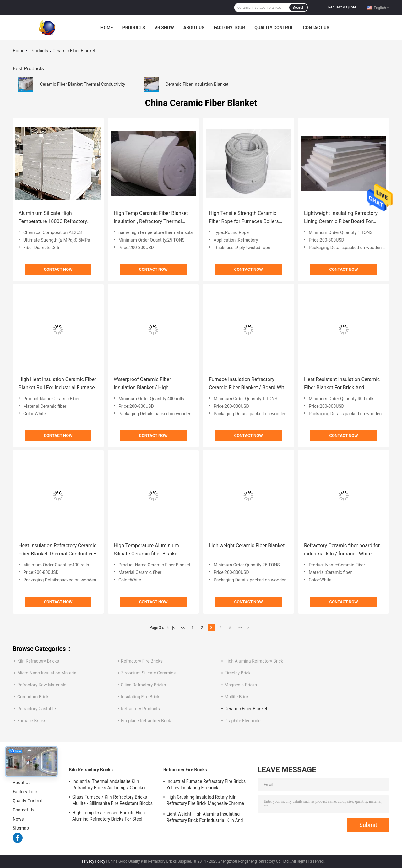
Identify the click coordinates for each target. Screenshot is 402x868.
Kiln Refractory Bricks (38, 661)
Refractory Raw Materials (42, 685)
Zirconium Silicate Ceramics (148, 673)
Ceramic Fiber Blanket (246, 709)
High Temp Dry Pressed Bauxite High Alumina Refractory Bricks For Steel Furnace (109, 817)
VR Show (164, 28)
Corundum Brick (33, 697)
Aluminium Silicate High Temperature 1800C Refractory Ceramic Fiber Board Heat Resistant (53, 218)
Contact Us (316, 28)
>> (239, 628)
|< (174, 628)
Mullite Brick (237, 697)
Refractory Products (140, 709)
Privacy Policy (94, 861)
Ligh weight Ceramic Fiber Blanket (247, 546)
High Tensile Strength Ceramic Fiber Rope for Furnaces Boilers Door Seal (244, 218)
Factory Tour (230, 28)
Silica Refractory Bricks (143, 685)
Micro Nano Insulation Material (47, 673)
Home (107, 28)
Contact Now (58, 269)
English (382, 8)
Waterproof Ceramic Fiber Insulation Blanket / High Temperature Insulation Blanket (148, 384)
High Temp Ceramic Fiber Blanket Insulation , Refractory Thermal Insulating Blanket (151, 218)
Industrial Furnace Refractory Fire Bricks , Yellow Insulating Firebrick (207, 784)
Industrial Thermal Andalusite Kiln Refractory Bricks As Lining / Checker (109, 784)
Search (298, 8)
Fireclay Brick (238, 673)
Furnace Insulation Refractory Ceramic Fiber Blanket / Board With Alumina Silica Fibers (248, 384)
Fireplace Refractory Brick (146, 721)
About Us (194, 28)
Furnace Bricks (32, 721)
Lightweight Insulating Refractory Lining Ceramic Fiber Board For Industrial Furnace (341, 218)
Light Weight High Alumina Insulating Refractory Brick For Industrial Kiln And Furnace (205, 818)
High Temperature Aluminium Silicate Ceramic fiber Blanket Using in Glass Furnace (146, 550)
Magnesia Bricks (241, 685)
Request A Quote (342, 7)
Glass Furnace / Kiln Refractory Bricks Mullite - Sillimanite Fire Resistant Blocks (112, 800)
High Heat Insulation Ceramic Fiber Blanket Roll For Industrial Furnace (57, 383)
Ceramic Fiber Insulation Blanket (197, 84)
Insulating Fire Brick (140, 697)
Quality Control (274, 28)
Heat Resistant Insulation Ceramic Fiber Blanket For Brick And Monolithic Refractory (342, 384)
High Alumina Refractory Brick (254, 661)
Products (134, 28)
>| (249, 628)
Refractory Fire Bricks (142, 661)
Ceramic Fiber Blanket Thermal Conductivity (83, 84)
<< (183, 628)
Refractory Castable (37, 709)
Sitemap (21, 828)
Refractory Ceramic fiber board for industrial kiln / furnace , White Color (342, 550)
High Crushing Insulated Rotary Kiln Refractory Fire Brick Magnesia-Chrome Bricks (205, 801)
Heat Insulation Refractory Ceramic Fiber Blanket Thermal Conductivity (57, 550)
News (18, 819)
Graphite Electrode (243, 721)
